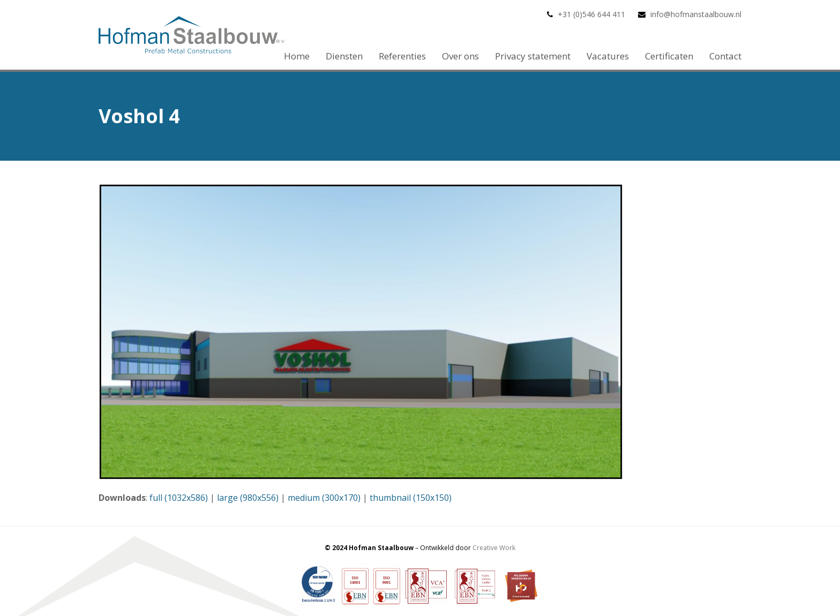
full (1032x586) (179, 498)
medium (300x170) (324, 498)
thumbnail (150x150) (411, 498)
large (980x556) (248, 498)
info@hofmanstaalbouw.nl (696, 14)
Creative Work (494, 548)
